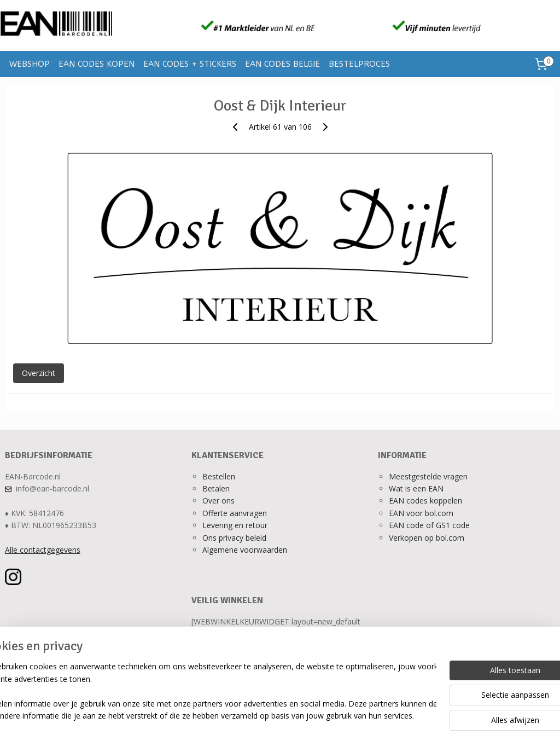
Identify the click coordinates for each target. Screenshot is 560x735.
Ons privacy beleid (234, 538)
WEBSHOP (30, 64)
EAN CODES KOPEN (97, 64)
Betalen (216, 488)
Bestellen (219, 476)
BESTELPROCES (359, 64)
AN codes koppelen (428, 500)
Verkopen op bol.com (427, 538)
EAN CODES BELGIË (282, 64)
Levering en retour (235, 525)
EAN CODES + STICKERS (190, 64)
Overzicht (39, 373)
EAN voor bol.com (421, 513)
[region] (208, 692)
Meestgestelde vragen (428, 476)
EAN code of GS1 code (429, 525)
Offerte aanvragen (235, 513)
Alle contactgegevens (43, 550)
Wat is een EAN (416, 488)
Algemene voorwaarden (245, 550)
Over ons (218, 500)
